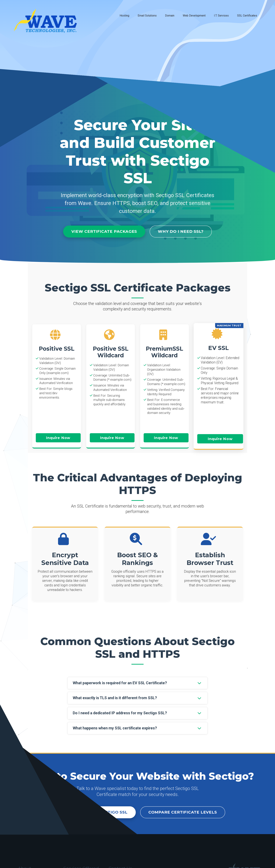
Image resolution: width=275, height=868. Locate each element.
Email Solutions (147, 16)
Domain (170, 16)
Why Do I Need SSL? (181, 231)
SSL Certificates (247, 16)
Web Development (194, 16)
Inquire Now (58, 438)
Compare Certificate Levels (183, 812)
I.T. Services (221, 16)
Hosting (124, 16)
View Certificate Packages (104, 231)
